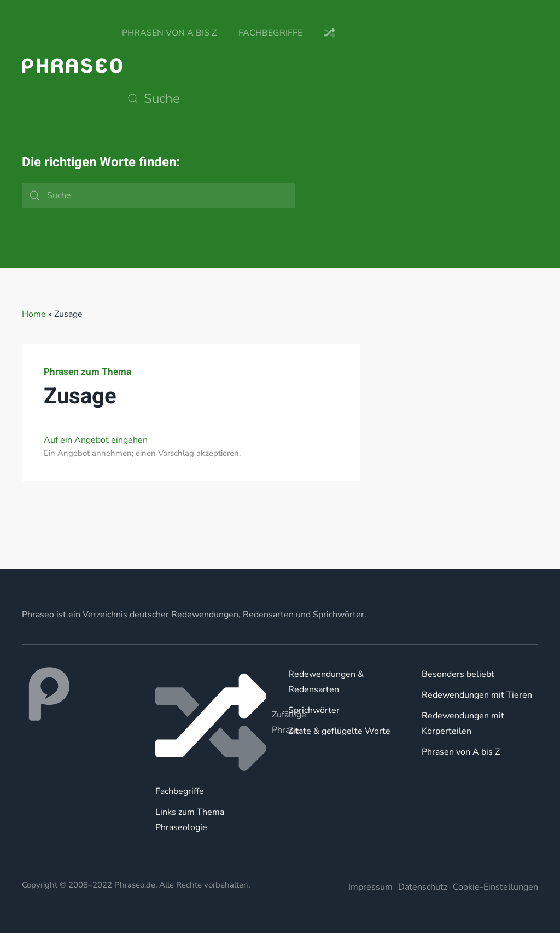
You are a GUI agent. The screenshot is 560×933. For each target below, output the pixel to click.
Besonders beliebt (458, 674)
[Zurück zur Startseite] (72, 66)
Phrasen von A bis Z (169, 33)
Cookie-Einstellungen (495, 887)
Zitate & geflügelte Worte (339, 731)
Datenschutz (423, 887)
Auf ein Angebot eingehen (96, 440)
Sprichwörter (314, 710)
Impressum (371, 887)
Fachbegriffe (270, 33)
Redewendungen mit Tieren (477, 695)
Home (34, 314)
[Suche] (231, 98)
